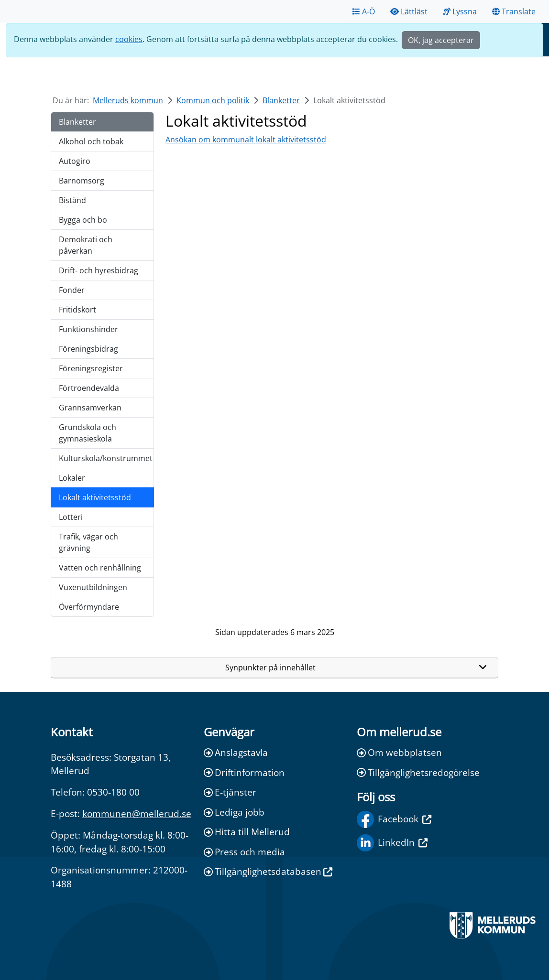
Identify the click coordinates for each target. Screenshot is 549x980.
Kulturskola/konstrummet (106, 458)
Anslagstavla (236, 752)
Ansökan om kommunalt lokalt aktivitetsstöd (246, 140)
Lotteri (71, 517)
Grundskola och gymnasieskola (88, 433)
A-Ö (364, 11)
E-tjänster (230, 792)
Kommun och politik (213, 100)
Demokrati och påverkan (86, 245)
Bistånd (72, 200)
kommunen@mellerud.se (137, 813)
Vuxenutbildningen (93, 587)
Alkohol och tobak (91, 141)
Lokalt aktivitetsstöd (95, 497)
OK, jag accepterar (441, 40)
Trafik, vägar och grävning (88, 542)
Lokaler (72, 478)
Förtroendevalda (89, 388)
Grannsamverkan (90, 408)
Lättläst (409, 11)
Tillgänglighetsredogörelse (418, 772)
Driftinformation (244, 772)
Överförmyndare (89, 607)
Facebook (394, 819)
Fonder (72, 290)
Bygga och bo (83, 220)
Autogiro (75, 161)
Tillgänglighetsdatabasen (268, 871)
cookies (129, 39)
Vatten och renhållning (100, 568)
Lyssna (460, 11)
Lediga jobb (234, 812)
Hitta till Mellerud (247, 832)
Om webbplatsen (399, 752)
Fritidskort (77, 310)
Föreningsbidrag (88, 349)
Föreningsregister (91, 368)
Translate (514, 11)
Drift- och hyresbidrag (99, 270)
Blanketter (281, 100)
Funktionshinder (88, 329)
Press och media (244, 852)
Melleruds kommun (128, 100)
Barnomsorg (82, 181)
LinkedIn (392, 843)
